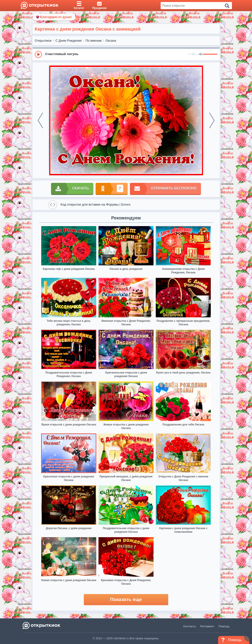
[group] (126, 54)
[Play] (38, 54)
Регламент (207, 626)
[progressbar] (210, 54)
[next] (212, 120)
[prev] (40, 120)
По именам (94, 41)
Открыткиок (43, 41)
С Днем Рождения (69, 41)
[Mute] (201, 54)
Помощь (224, 626)
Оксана (111, 41)
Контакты (190, 626)
